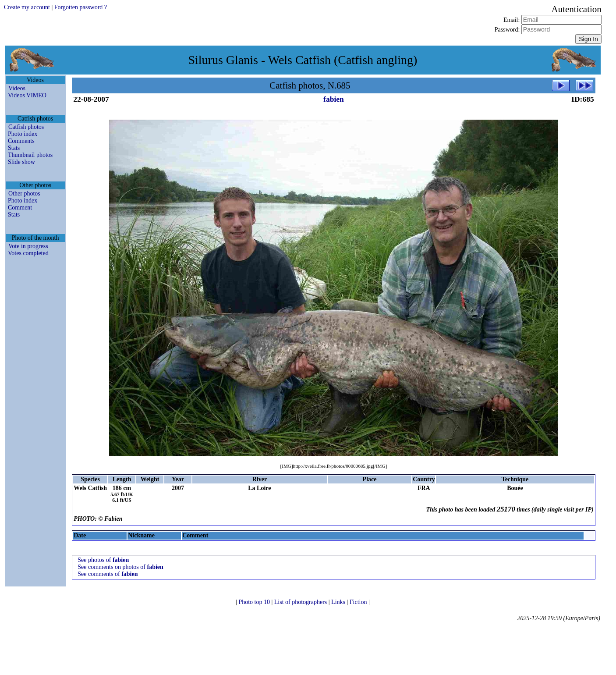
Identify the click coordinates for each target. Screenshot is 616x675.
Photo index (23, 134)
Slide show (21, 162)
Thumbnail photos (30, 155)
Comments (21, 141)
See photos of (103, 560)
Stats (14, 148)
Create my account (27, 7)
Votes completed (28, 253)
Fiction (359, 602)
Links (339, 602)
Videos (17, 88)
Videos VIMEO (27, 95)
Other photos (24, 194)
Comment (20, 208)
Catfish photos (26, 127)
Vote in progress (28, 246)
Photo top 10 (255, 602)
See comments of (108, 574)
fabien (334, 99)
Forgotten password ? (81, 7)
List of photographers (301, 602)
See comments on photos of (120, 567)
